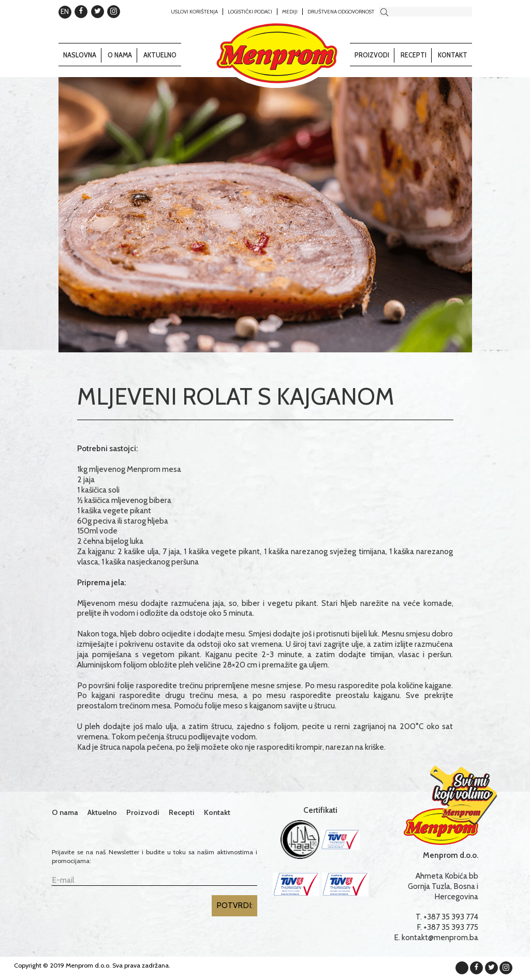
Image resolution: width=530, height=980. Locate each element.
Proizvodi (372, 55)
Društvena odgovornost (341, 11)
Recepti (414, 55)
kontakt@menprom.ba (440, 937)
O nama (120, 55)
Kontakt (453, 55)
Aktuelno (160, 55)
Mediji (290, 11)
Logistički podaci (250, 11)
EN (65, 11)
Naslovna (80, 55)
